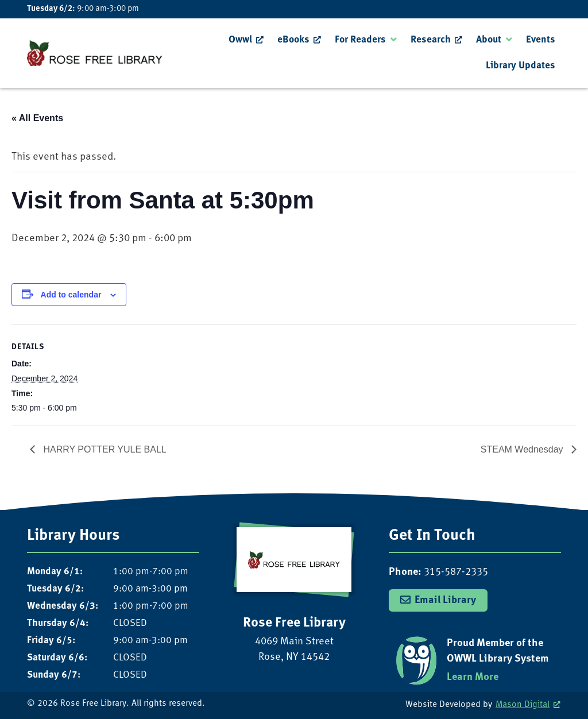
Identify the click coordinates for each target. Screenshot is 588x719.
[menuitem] (246, 40)
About (489, 40)
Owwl (240, 40)
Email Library (445, 600)
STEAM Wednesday (523, 449)
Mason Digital (523, 705)
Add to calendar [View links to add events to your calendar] (71, 295)
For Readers (360, 40)
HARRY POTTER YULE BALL (104, 449)
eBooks (293, 40)
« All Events (37, 118)
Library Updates (521, 66)
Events (541, 40)
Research (431, 40)
